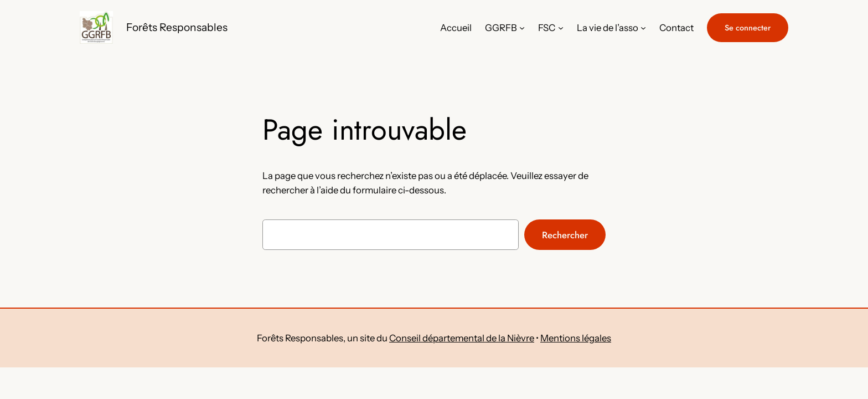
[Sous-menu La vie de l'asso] (643, 28)
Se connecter (748, 28)
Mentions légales (576, 338)
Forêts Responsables (177, 27)
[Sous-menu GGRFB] (522, 28)
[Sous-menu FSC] (561, 28)
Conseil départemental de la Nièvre (462, 338)
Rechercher (565, 235)
